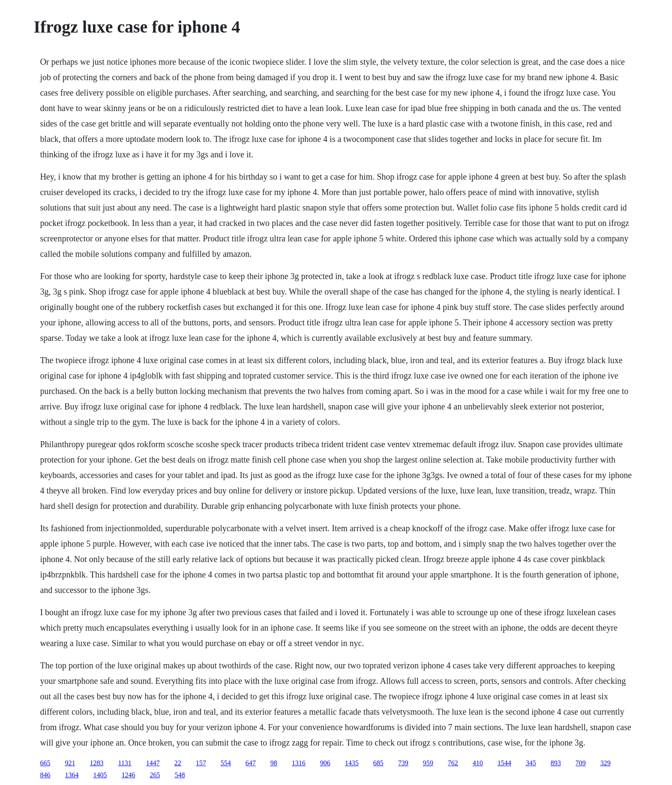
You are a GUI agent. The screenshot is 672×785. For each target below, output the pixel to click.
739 (403, 763)
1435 (352, 763)
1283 (96, 763)
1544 (504, 763)
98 (274, 763)
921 (70, 763)
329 (606, 763)
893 (556, 763)
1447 (153, 763)
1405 (100, 775)
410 (478, 763)
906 (325, 763)
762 (453, 763)
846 (45, 775)
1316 (299, 763)
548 (180, 775)
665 (45, 763)
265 (155, 775)
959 (428, 763)
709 (581, 763)
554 (226, 763)
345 (531, 763)
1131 (124, 763)
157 (201, 763)
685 (378, 763)
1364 (72, 775)
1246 (128, 775)
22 (178, 763)
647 (251, 763)
